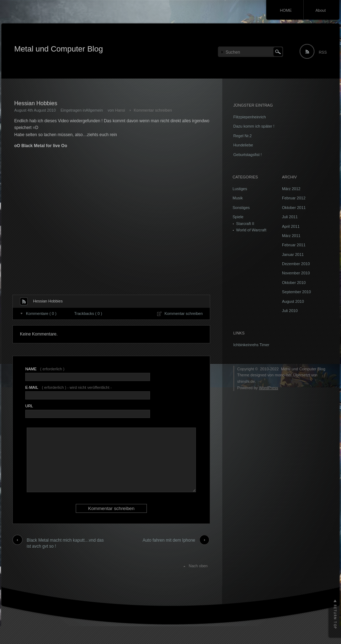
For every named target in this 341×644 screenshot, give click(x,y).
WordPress (268, 388)
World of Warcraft (251, 230)
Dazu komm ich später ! (254, 126)
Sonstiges (241, 208)
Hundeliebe (243, 145)
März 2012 (291, 189)
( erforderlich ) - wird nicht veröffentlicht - (68, 387)
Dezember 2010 (296, 264)
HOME (286, 10)
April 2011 (291, 226)
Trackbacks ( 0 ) (88, 313)
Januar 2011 (293, 254)
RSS (323, 52)
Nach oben (198, 566)
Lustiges (240, 189)
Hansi (120, 110)
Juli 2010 (290, 311)
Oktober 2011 (294, 208)
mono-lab (283, 375)
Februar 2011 (294, 245)
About (321, 10)
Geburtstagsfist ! (247, 155)
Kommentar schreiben (153, 110)
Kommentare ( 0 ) (41, 313)
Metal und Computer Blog (58, 49)
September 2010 (296, 292)
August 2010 (293, 301)
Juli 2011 (290, 217)
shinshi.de (246, 381)
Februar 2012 (294, 198)
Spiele (238, 217)
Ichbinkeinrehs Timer (251, 345)
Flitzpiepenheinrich (250, 117)
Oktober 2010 (294, 283)
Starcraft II (245, 224)
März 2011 (291, 236)
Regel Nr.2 (243, 136)
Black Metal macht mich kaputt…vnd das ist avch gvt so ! (65, 543)
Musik (238, 198)
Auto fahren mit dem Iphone (169, 540)
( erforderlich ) (45, 369)
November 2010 (296, 273)
